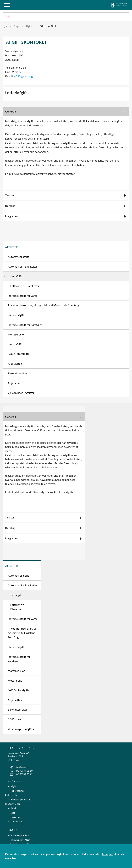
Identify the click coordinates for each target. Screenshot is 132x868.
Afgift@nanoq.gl (24, 76)
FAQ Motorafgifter (19, 354)
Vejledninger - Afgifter (21, 393)
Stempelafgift (16, 315)
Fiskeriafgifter (17, 791)
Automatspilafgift (18, 257)
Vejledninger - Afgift (20, 840)
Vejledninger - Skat (20, 835)
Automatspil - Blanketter (23, 266)
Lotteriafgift (47, 26)
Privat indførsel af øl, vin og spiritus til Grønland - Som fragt (44, 305)
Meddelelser (17, 822)
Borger (17, 26)
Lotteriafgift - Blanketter (25, 286)
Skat (13, 813)
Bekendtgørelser (18, 373)
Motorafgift (15, 344)
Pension (14, 808)
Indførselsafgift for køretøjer (25, 325)
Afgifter (30, 26)
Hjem (5, 26)
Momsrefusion (16, 334)
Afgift (13, 786)
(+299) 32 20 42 (24, 774)
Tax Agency (16, 817)
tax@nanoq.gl (23, 767)
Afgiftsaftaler (16, 364)
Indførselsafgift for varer (22, 296)
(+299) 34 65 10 (24, 771)
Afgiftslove (14, 383)
